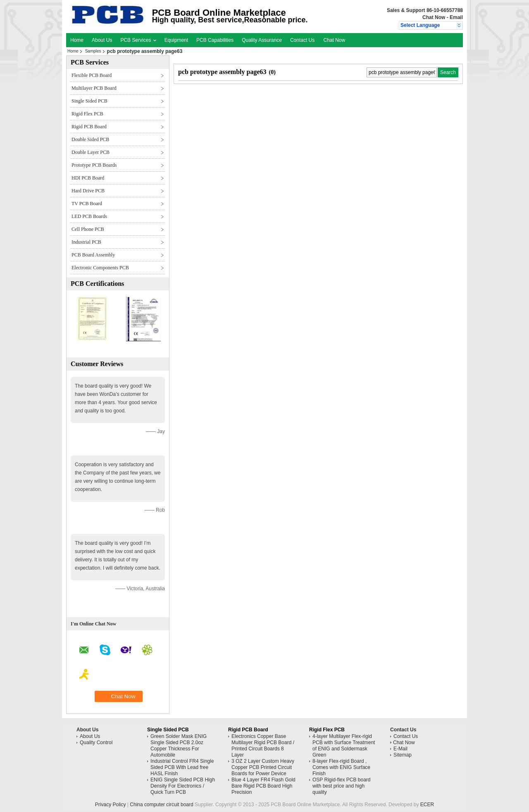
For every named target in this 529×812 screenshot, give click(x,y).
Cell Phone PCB (88, 229)
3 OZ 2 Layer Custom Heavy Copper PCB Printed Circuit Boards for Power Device (263, 767)
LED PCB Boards (89, 216)
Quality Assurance (262, 40)
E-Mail (400, 749)
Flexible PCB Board (92, 75)
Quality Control (96, 743)
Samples (93, 51)
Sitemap (403, 755)
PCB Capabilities (215, 40)
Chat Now (434, 17)
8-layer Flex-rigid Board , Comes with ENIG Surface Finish (341, 767)
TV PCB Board (87, 204)
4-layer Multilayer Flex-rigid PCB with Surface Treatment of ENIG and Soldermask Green (344, 746)
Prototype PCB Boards (94, 165)
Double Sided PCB (90, 139)
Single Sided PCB (89, 101)
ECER (427, 805)
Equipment (176, 40)
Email (456, 17)
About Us (102, 40)
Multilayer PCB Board (94, 88)
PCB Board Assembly (93, 255)
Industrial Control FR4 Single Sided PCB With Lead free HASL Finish (182, 767)
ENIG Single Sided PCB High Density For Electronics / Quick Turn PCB (183, 786)
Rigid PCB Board (89, 127)
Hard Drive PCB (88, 191)
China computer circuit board (161, 805)
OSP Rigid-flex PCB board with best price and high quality (342, 786)
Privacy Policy (111, 805)
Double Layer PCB (91, 152)
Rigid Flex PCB (87, 114)
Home (77, 40)
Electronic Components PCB (100, 268)
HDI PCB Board (88, 178)
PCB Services (138, 40)
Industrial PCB (86, 242)
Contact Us (302, 40)
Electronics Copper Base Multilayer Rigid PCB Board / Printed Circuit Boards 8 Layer (263, 746)
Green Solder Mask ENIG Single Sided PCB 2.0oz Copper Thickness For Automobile (179, 746)
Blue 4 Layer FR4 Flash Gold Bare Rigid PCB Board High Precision (263, 786)
